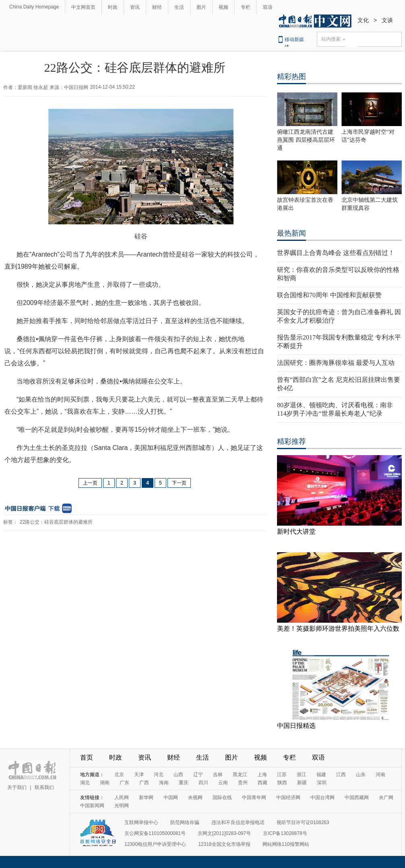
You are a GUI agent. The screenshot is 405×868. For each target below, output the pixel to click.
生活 (179, 7)
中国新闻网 (92, 806)
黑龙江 (240, 775)
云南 (223, 783)
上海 (262, 775)
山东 (361, 775)
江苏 (282, 775)
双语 (268, 7)
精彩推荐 (291, 441)
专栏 (246, 7)
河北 (159, 775)
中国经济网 (288, 798)
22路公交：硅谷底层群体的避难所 (56, 522)
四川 (203, 783)
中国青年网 (254, 798)
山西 (178, 775)
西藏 (262, 783)
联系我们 (44, 787)
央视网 (195, 798)
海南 (164, 783)
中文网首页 (83, 7)
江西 (341, 775)
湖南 (105, 783)
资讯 (135, 7)
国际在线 (222, 798)
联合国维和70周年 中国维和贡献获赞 (329, 295)
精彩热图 (291, 77)
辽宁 (198, 775)
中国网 (171, 798)
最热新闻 (291, 233)
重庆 (184, 783)
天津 (139, 775)
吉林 (218, 775)
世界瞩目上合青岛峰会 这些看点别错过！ (336, 253)
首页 (87, 757)
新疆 (302, 783)
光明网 (122, 806)
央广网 (386, 798)
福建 (321, 775)
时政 (113, 7)
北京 (119, 775)
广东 (124, 783)
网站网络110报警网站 (286, 844)
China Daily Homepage (34, 7)
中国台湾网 (322, 798)
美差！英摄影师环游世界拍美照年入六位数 (338, 629)
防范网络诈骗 (185, 822)
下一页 (179, 483)
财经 (157, 7)
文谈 (387, 20)
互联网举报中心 (141, 822)
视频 (223, 7)
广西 (144, 783)
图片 (201, 7)
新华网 (146, 798)
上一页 (90, 483)
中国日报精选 (296, 726)
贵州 (243, 783)
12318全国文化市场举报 (224, 844)
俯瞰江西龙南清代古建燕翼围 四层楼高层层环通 (306, 140)
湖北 (85, 783)
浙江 (302, 775)
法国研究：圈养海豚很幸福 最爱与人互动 (336, 363)
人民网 (122, 798)
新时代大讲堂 (296, 531)
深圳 (322, 783)
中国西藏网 (357, 798)
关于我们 (17, 787)
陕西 (282, 783)
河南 (380, 775)
